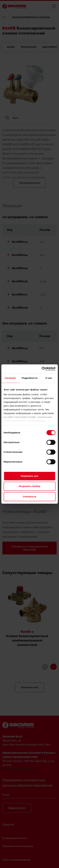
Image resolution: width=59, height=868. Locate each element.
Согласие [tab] (10, 378)
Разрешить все (29, 476)
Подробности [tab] (29, 378)
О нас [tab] (49, 378)
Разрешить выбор (29, 486)
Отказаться (29, 497)
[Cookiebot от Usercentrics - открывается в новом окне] (42, 369)
